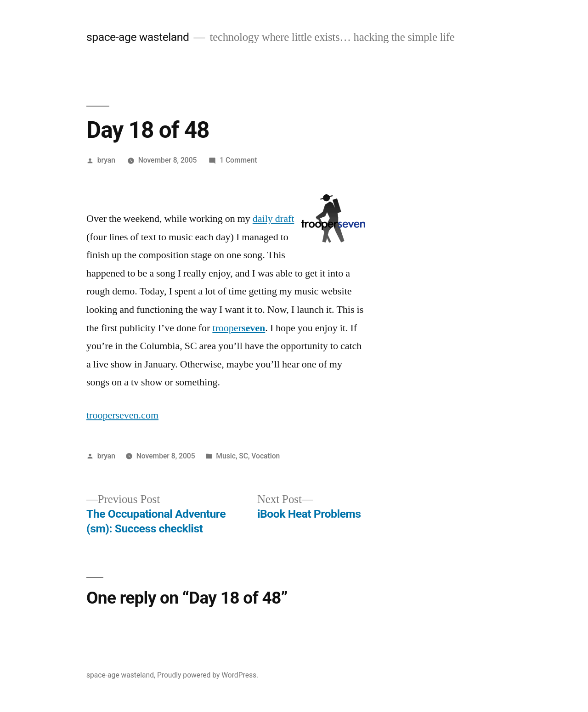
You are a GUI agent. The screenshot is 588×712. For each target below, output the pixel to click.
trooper (239, 328)
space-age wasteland (138, 37)
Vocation (266, 456)
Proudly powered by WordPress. (208, 675)
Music (226, 456)
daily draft (274, 219)
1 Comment (238, 160)
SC (243, 456)
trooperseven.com (122, 415)
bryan (106, 160)
